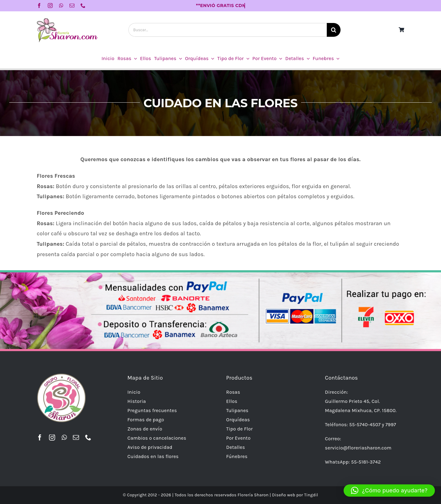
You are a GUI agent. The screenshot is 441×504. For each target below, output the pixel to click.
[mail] (72, 6)
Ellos (232, 401)
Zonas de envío (145, 429)
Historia (137, 401)
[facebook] (39, 6)
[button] (389, 491)
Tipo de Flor (240, 429)
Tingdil (311, 495)
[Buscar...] (228, 30)
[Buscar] (334, 30)
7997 (391, 424)
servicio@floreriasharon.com (358, 448)
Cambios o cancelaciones (157, 438)
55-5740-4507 (365, 424)
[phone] (83, 6)
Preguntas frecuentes (152, 410)
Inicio (134, 392)
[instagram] (50, 6)
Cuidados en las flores (153, 456)
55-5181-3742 (366, 462)
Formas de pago (146, 420)
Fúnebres (237, 456)
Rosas (233, 392)
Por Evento (239, 438)
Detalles (236, 447)
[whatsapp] (61, 6)
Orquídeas (238, 420)
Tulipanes (237, 410)
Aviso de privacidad (150, 447)
